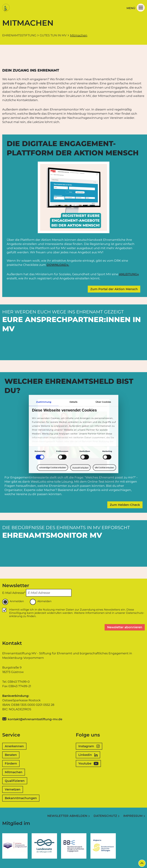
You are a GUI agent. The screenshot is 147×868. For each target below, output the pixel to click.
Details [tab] (73, 402)
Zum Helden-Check (125, 505)
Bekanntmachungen (21, 798)
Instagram (89, 746)
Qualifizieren (15, 781)
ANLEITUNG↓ (129, 274)
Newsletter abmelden (67, 816)
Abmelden (41, 602)
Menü (136, 8)
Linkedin (88, 755)
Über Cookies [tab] (103, 402)
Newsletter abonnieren (125, 627)
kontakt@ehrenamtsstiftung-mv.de (35, 719)
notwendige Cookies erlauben (52, 468)
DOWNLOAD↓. (58, 265)
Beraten (11, 755)
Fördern (11, 763)
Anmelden (13, 602)
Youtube (88, 763)
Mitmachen (14, 772)
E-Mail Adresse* (14, 593)
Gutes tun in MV (53, 35)
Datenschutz (105, 816)
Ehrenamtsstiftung (19, 35)
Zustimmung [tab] (44, 402)
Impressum (133, 816)
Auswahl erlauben (80, 468)
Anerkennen (14, 746)
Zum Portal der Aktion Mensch (114, 289)
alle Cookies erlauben (104, 468)
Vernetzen (13, 789)
